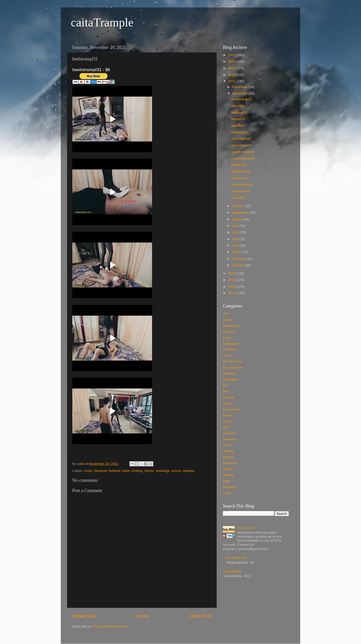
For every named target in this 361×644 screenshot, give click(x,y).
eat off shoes (232, 361)
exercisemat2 (241, 139)
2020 (232, 273)
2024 (232, 62)
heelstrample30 (243, 152)
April (236, 245)
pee (226, 427)
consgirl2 (238, 198)
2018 (232, 287)
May (236, 239)
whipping (229, 487)
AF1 (226, 314)
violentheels (232, 572)
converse (230, 349)
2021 (232, 81)
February (239, 259)
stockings (163, 471)
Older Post (201, 616)
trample (189, 471)
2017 (232, 293)
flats (226, 391)
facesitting (230, 379)
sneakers (230, 439)
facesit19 (238, 119)
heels (126, 471)
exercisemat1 (241, 191)
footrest (114, 471)
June (236, 232)
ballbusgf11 (240, 132)
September (241, 212)
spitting (228, 457)
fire (225, 385)
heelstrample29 (243, 158)
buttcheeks (231, 344)
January (239, 265)
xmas (227, 493)
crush (88, 471)
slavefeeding (241, 172)
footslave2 (239, 178)
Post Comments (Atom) (110, 626)
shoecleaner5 (241, 145)
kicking (137, 471)
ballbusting (231, 326)
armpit (228, 320)
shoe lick (229, 433)
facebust (101, 471)
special (228, 451)
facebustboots (236, 558)
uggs (226, 481)
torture (176, 471)
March (237, 252)
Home (143, 616)
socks (227, 445)
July (236, 226)
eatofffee (238, 126)
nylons (149, 471)
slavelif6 (237, 106)
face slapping (233, 367)
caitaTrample (102, 22)
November (240, 93)
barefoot (229, 332)
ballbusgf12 (240, 112)
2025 (232, 55)
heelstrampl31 (242, 99)
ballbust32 (239, 165)
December (240, 87)
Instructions (231, 409)
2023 (232, 68)
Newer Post (84, 616)
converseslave (242, 185)
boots (227, 338)
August (238, 219)
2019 (232, 280)
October (239, 206)
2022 (232, 75)
